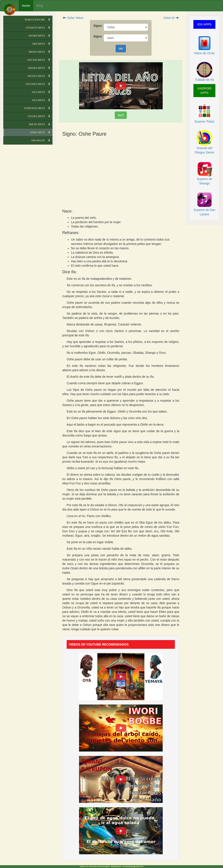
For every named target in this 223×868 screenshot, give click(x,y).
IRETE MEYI (41, 124)
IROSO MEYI (41, 52)
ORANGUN (42, 140)
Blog (40, 6)
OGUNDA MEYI (39, 84)
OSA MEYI (42, 92)
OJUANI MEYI (40, 60)
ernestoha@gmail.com (133, 866)
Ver (121, 49)
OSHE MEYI (41, 132)
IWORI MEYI (41, 36)
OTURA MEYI (40, 116)
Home (26, 6)
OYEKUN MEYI (39, 28)
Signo (97, 26)
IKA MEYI (42, 100)
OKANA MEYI (40, 76)
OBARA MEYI (40, 68)
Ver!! (121, 115)
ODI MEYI (42, 44)
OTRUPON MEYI (38, 108)
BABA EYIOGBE (39, 20)
